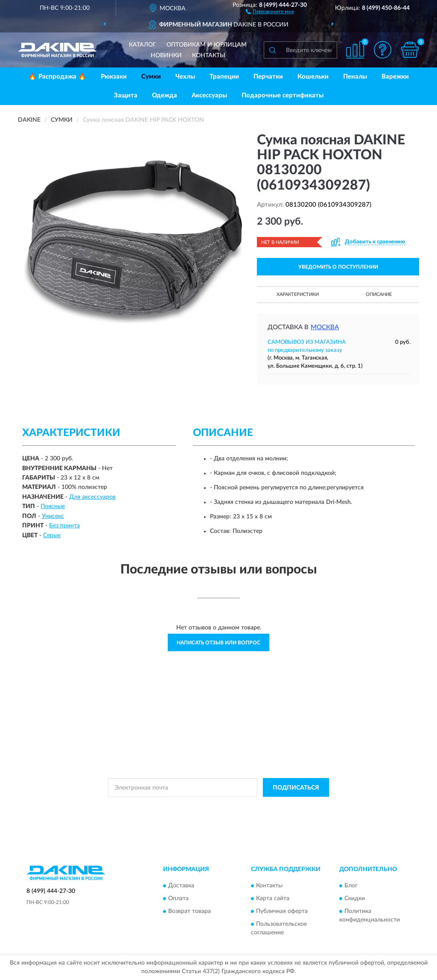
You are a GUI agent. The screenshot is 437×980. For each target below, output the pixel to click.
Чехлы (185, 77)
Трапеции (224, 77)
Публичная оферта (282, 911)
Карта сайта (273, 898)
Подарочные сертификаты (283, 95)
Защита (126, 95)
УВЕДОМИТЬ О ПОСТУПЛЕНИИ (338, 267)
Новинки (166, 56)
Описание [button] (379, 294)
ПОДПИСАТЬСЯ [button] (296, 788)
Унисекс (53, 516)
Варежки (395, 77)
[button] (270, 11)
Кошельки (313, 77)
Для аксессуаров (92, 497)
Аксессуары (209, 95)
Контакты (209, 56)
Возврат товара (189, 911)
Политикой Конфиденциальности (218, 807)
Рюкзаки (114, 77)
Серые (52, 535)
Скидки (355, 898)
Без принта (64, 526)
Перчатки (268, 77)
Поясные (53, 506)
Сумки (151, 77)
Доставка (181, 886)
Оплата (178, 898)
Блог (351, 886)
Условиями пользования (294, 807)
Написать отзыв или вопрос (218, 643)
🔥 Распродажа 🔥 (57, 77)
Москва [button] (325, 327)
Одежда (165, 95)
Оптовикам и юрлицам (207, 45)
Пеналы (355, 77)
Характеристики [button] (298, 294)
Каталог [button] (143, 45)
